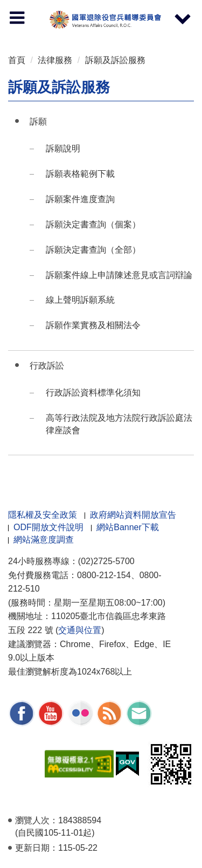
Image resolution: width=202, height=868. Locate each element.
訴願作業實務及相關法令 (93, 325)
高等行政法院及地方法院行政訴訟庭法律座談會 (119, 424)
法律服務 (55, 60)
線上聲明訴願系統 (80, 300)
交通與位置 (80, 630)
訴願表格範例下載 (80, 174)
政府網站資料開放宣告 (133, 515)
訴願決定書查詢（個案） (93, 224)
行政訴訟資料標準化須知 (93, 393)
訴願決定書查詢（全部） (93, 250)
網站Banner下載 (128, 527)
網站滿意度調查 (44, 540)
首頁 (17, 60)
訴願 (38, 121)
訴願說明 (63, 148)
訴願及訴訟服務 (115, 60)
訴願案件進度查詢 (80, 199)
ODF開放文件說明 (48, 527)
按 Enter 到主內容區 (48, 7)
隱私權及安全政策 (43, 515)
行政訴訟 (47, 366)
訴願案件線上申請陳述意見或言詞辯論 (119, 275)
